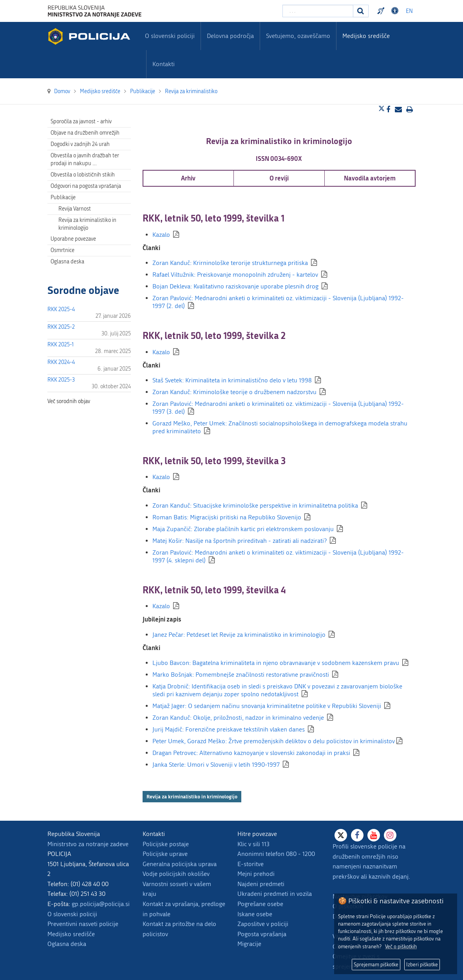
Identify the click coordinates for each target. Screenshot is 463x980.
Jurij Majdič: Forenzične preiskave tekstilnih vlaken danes (229, 729)
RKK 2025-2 (61, 327)
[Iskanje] (361, 11)
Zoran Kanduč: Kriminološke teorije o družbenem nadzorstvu (234, 392)
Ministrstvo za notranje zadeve (88, 844)
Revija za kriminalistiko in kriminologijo (192, 796)
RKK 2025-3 (61, 380)
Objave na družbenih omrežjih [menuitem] (85, 133)
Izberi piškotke (422, 965)
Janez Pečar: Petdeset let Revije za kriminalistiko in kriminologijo (239, 635)
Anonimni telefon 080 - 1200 (276, 854)
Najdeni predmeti (261, 884)
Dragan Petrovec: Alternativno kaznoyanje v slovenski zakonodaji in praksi (251, 753)
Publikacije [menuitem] (63, 197)
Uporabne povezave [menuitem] (73, 239)
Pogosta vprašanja (262, 934)
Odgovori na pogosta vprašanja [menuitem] (86, 186)
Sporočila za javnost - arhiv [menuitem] (81, 122)
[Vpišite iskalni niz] (318, 11)
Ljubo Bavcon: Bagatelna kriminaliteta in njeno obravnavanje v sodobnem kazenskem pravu (276, 663)
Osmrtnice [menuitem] (62, 250)
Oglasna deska (67, 262)
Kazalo (161, 235)
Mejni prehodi (256, 874)
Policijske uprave (165, 854)
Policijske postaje (166, 844)
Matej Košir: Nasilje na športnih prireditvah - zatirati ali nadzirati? (240, 541)
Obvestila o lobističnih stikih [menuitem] (83, 175)
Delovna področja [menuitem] (230, 36)
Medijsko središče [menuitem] (366, 36)
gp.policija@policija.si (101, 904)
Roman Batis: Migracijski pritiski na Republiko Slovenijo (227, 517)
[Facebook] (357, 835)
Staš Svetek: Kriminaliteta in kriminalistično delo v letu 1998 (232, 380)
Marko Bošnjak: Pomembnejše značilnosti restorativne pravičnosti (241, 675)
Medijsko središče (71, 934)
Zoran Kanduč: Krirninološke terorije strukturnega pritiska (230, 263)
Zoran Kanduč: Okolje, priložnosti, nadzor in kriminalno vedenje (238, 718)
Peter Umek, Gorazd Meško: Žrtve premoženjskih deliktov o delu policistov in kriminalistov (274, 741)
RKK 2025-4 (61, 309)
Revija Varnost (75, 209)
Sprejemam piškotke (376, 965)
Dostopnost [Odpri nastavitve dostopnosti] (396, 11)
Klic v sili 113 (253, 844)
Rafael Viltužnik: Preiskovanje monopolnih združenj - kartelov (235, 275)
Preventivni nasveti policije (83, 924)
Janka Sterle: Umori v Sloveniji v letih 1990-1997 (216, 765)
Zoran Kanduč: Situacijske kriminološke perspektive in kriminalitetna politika (255, 505)
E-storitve (250, 864)
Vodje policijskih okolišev (176, 874)
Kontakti (164, 64)
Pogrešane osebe (260, 904)
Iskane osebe (255, 914)
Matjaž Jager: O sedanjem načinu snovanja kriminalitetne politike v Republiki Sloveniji (267, 706)
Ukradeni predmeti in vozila (275, 894)
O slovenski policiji (72, 914)
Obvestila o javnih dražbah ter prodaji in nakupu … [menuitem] (85, 159)
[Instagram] (390, 835)
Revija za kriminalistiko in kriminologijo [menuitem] (87, 224)
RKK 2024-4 (61, 362)
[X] (341, 835)
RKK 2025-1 (61, 345)
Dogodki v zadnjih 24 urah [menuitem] (80, 144)
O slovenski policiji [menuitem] (170, 36)
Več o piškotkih (401, 947)
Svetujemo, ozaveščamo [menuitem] (298, 36)
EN (409, 11)
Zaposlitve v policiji (263, 924)
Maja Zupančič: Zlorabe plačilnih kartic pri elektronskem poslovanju (243, 529)
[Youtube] (374, 835)
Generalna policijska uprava (180, 864)
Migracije (249, 944)
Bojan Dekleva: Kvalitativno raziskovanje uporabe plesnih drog (235, 286)
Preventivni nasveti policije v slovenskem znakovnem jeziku (382, 11)
